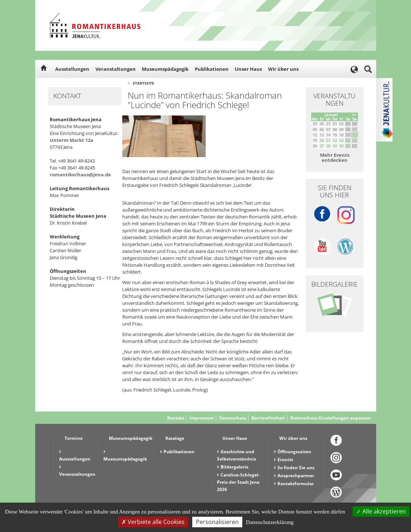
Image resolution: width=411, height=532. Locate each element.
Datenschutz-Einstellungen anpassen (330, 418)
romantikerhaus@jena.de (80, 175)
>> (354, 114)
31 (348, 146)
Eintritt (285, 460)
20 (322, 140)
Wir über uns (283, 69)
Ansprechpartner (296, 476)
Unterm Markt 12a (71, 140)
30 (341, 146)
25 (354, 140)
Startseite (143, 83)
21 (328, 140)
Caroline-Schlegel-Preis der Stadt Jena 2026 (238, 482)
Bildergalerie (235, 467)
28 (328, 146)
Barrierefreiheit (268, 418)
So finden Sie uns (296, 468)
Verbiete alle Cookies (153, 522)
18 (354, 135)
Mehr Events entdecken (335, 157)
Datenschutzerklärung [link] (270, 522)
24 (348, 140)
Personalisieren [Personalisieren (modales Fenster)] (217, 522)
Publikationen (212, 69)
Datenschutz (233, 418)
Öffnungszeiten (294, 452)
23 (341, 140)
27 (322, 146)
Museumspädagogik (165, 69)
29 (335, 146)
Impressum (202, 418)
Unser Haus (248, 69)
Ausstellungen (72, 69)
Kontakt (176, 418)
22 (335, 140)
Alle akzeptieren (381, 511)
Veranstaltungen (116, 69)
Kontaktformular (296, 484)
